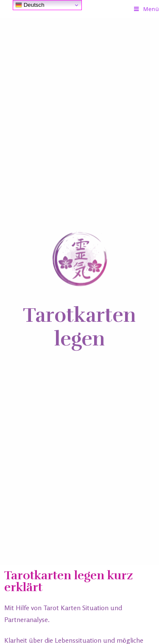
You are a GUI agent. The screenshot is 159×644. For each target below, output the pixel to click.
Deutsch (30, 5)
